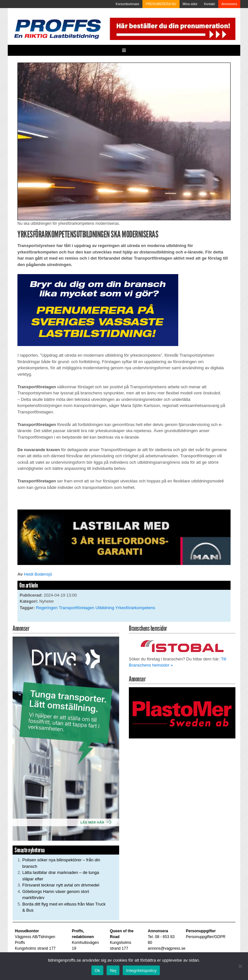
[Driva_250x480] (66, 738)
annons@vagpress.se (167, 948)
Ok (97, 970)
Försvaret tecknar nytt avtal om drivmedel (61, 885)
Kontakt (210, 4)
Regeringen (47, 608)
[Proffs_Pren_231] (98, 310)
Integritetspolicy (141, 970)
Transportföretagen (77, 608)
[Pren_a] (172, 29)
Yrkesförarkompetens (135, 608)
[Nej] (240, 966)
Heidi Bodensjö (38, 574)
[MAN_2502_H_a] (124, 537)
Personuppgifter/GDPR (206, 937)
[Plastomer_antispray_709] (182, 713)
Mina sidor (190, 4)
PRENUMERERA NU (161, 4)
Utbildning (105, 608)
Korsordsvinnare (127, 4)
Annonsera (229, 4)
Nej (113, 970)
